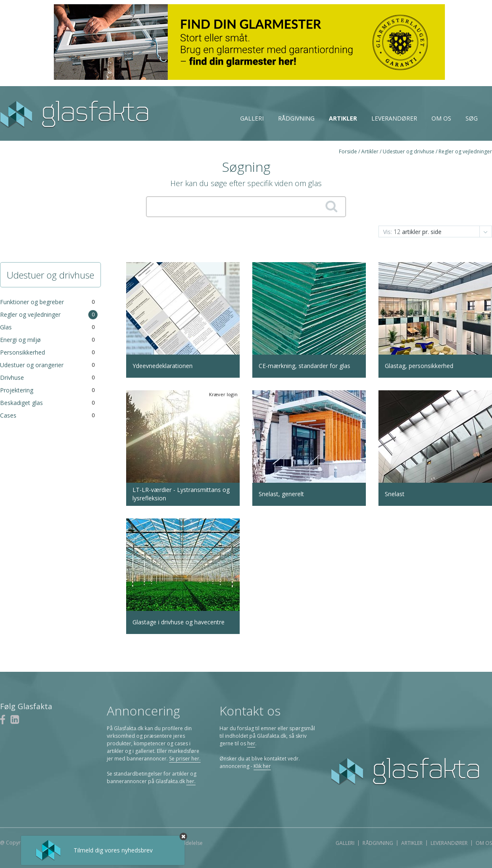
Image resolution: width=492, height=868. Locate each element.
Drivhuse (12, 377)
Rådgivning (296, 118)
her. (191, 781)
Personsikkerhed (22, 352)
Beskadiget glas (21, 403)
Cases (8, 415)
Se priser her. (185, 759)
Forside (348, 151)
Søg (472, 118)
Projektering (17, 390)
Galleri (252, 118)
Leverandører (394, 118)
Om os (441, 118)
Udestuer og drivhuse (409, 151)
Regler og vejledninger (465, 151)
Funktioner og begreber (32, 302)
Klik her (262, 766)
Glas (6, 327)
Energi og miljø (20, 340)
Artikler (343, 118)
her (251, 743)
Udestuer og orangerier (32, 365)
